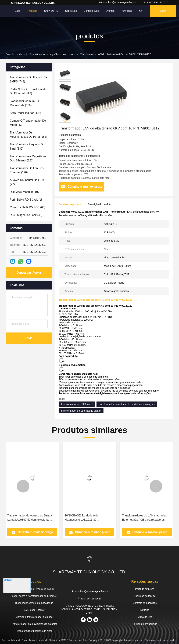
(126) (27, 170)
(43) (28, 123)
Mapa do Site (145, 617)
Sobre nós (71, 11)
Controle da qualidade (145, 603)
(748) (28, 79)
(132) (27, 146)
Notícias (145, 610)
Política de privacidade (145, 624)
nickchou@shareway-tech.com (118, 2)
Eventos (110, 11)
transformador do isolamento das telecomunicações (127, 404)
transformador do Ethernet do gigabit (81, 411)
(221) (28, 158)
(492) (25, 113)
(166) (28, 135)
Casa (18, 11)
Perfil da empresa (145, 589)
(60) (28, 207)
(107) (25, 192)
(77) (27, 182)
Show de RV (51, 11)
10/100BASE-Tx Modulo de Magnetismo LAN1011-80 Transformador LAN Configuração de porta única (88, 518)
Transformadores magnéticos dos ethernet (53, 54)
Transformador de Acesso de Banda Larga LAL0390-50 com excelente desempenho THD (30, 518)
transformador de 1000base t (77, 404)
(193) (29, 91)
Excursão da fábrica (145, 596)
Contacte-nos (91, 11)
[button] (65, 121)
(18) (27, 200)
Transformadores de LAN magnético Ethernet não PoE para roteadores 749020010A (144, 518)
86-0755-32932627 (156, 2)
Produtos (32, 11)
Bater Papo (163, 13)
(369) (24, 103)
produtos (20, 54)
